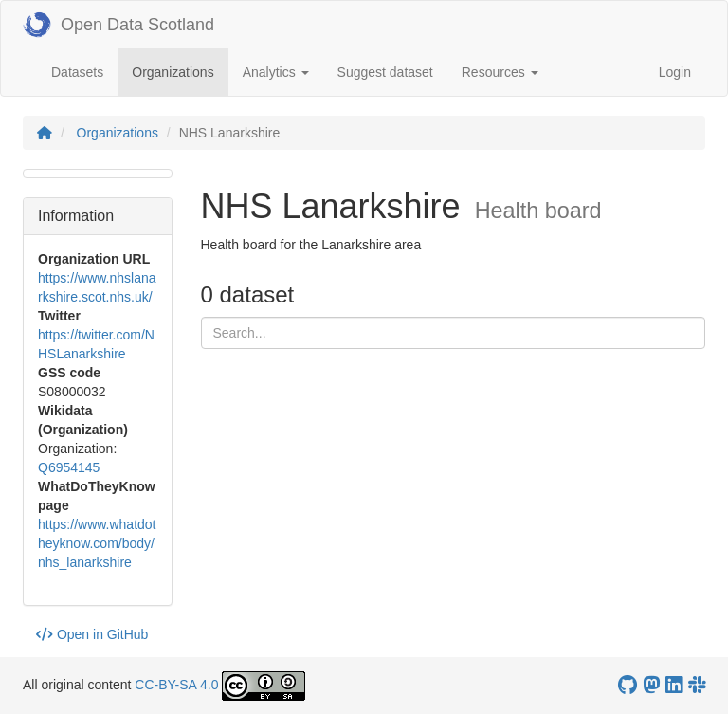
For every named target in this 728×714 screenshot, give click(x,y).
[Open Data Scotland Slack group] (697, 685)
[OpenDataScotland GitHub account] (628, 685)
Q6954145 (69, 467)
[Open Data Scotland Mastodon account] (651, 685)
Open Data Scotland (118, 25)
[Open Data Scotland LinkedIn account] (674, 685)
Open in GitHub (92, 634)
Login (675, 72)
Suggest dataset (385, 72)
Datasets (77, 72)
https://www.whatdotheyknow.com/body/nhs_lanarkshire (97, 543)
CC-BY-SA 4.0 (176, 685)
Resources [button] (500, 72)
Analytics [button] (276, 72)
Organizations (180, 71)
